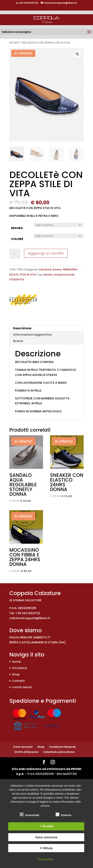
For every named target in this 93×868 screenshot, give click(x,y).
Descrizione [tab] (22, 328)
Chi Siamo (19, 668)
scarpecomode (64, 275)
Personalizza (46, 859)
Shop (16, 674)
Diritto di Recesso (26, 752)
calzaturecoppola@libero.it (30, 618)
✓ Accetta (46, 826)
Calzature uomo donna (59, 752)
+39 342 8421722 (28, 3)
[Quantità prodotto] (15, 254)
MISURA (17, 228)
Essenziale (30, 815)
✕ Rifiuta (46, 848)
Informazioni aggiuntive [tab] (32, 335)
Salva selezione (46, 837)
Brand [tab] (18, 341)
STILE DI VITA (28, 275)
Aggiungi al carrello (46, 253)
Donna (57, 269)
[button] (77, 54)
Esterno (64, 815)
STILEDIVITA (17, 279)
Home (16, 662)
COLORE (17, 239)
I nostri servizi (22, 687)
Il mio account (23, 747)
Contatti (18, 681)
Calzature (45, 269)
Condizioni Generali (62, 747)
